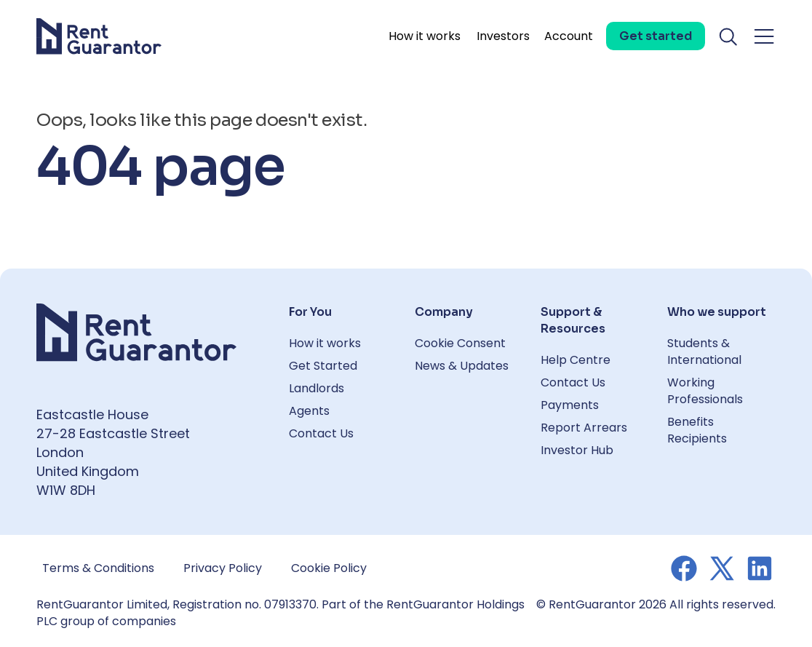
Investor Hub (577, 450)
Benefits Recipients (697, 430)
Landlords (317, 388)
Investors (503, 36)
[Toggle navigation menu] (764, 36)
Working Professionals (705, 391)
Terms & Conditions (98, 568)
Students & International (704, 352)
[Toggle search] (729, 36)
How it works (425, 36)
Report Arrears (584, 428)
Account (569, 36)
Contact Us (321, 433)
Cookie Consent (460, 343)
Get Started (323, 366)
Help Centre (576, 360)
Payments (570, 405)
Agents (309, 411)
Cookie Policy (329, 568)
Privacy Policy (223, 568)
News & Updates (462, 366)
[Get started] (656, 36)
